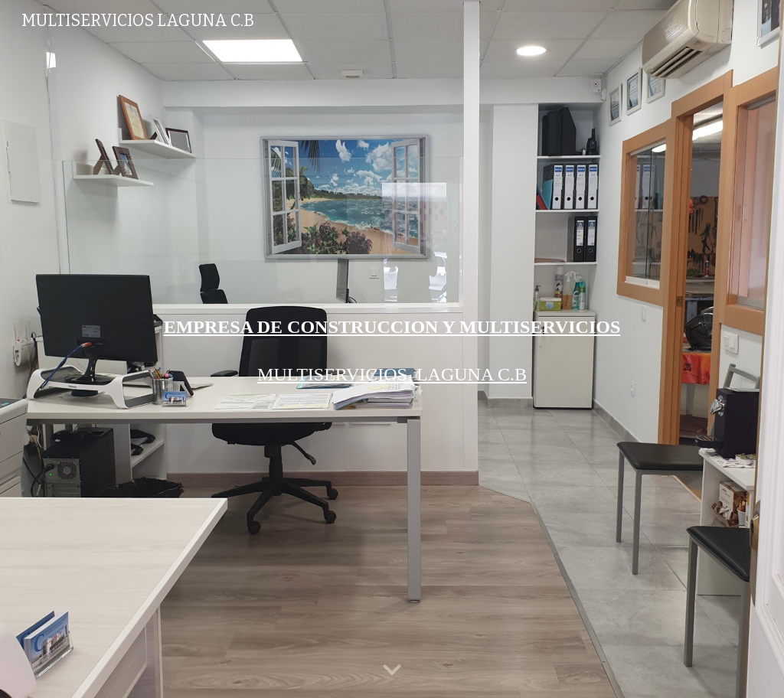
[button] (392, 670)
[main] (392, 327)
